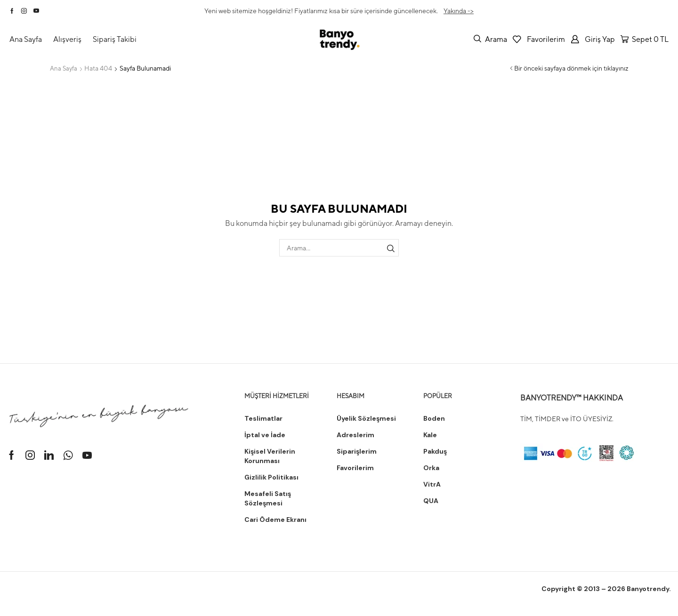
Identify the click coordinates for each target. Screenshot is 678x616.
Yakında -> (459, 11)
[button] (490, 39)
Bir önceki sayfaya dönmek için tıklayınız (571, 68)
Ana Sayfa (64, 68)
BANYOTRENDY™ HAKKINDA (572, 397)
